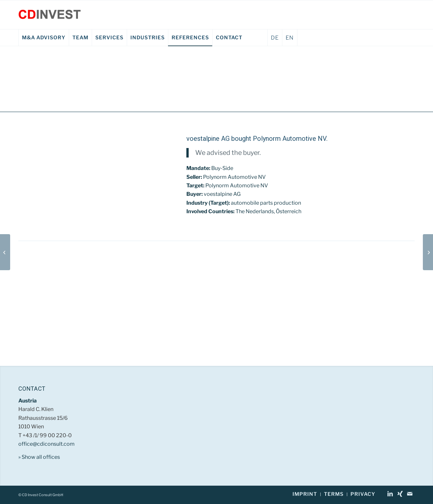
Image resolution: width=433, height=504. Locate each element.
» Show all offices (39, 457)
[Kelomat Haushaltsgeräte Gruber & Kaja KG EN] (428, 252)
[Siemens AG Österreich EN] (5, 252)
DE (275, 38)
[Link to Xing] (400, 494)
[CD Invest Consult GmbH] (50, 15)
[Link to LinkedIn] (390, 494)
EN (290, 38)
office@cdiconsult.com (47, 444)
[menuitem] (44, 38)
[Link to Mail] (410, 494)
